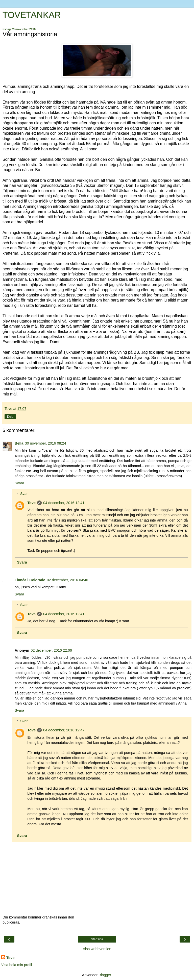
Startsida (97, 939)
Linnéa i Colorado (30, 580)
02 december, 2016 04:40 (68, 580)
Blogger (105, 975)
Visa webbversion (97, 949)
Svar (24, 494)
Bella (19, 443)
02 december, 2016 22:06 (51, 650)
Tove (31, 503)
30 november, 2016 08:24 (45, 443)
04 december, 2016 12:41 (64, 503)
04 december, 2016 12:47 (64, 730)
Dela (10, 417)
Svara (19, 483)
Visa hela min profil (17, 965)
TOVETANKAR (32, 15)
